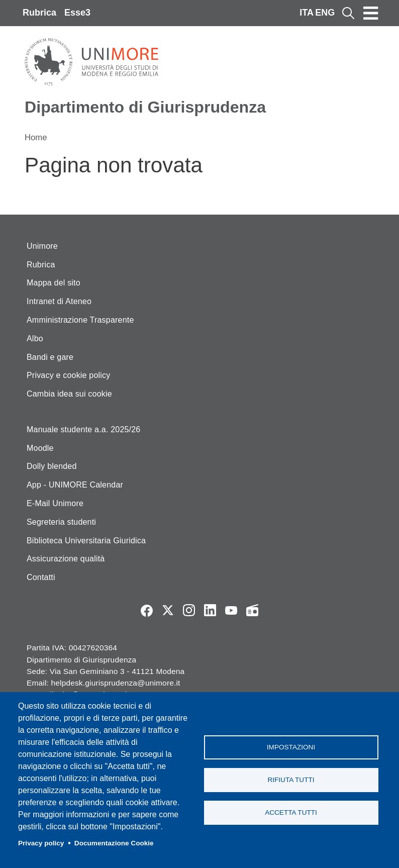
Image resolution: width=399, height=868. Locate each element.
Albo (35, 339)
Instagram (189, 610)
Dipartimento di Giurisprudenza (145, 107)
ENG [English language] (325, 13)
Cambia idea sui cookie (69, 394)
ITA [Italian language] (307, 13)
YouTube (231, 610)
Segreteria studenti (61, 522)
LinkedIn (210, 610)
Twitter (168, 610)
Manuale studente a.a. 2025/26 (83, 429)
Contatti (41, 577)
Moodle (40, 448)
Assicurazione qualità (66, 559)
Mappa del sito (54, 283)
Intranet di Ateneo (59, 301)
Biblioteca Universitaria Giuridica (86, 541)
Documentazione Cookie (114, 843)
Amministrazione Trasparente (80, 320)
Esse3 (77, 13)
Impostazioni (291, 747)
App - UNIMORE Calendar (75, 485)
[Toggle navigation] (371, 13)
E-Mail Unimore (55, 503)
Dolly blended (52, 466)
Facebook (147, 610)
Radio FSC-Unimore (252, 610)
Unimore (42, 246)
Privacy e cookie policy (68, 375)
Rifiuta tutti (291, 780)
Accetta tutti (291, 812)
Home (36, 137)
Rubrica (39, 13)
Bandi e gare (50, 357)
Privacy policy (41, 843)
